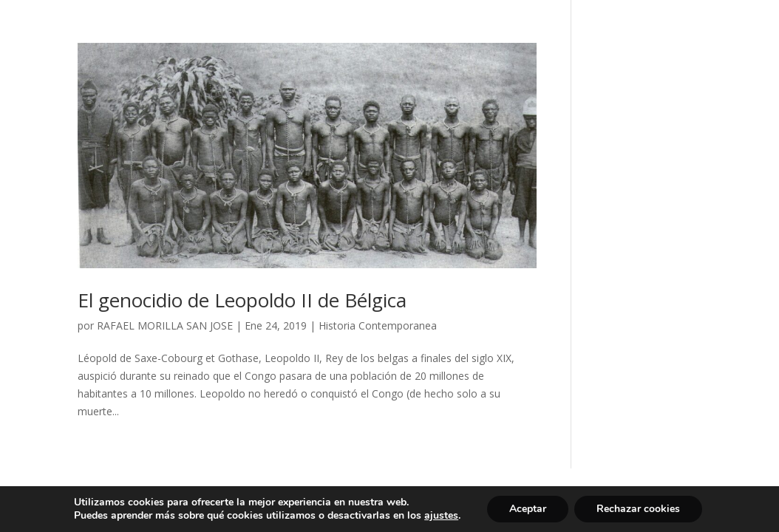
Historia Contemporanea (378, 325)
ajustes (441, 516)
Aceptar (528, 509)
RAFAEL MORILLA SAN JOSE (165, 325)
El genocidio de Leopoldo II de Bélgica (242, 300)
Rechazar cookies (638, 509)
